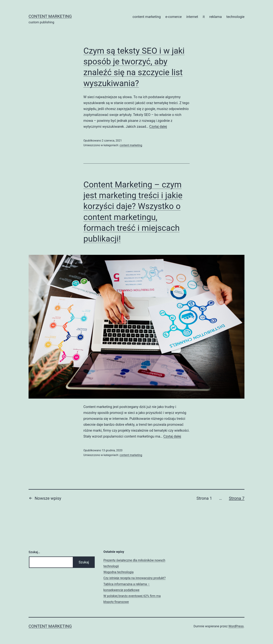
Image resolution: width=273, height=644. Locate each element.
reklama (216, 17)
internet (192, 17)
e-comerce (174, 17)
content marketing (50, 16)
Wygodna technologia (118, 572)
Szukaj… (34, 552)
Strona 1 (204, 498)
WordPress (236, 626)
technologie (235, 17)
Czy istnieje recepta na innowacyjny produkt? (134, 578)
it (204, 17)
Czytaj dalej (158, 127)
